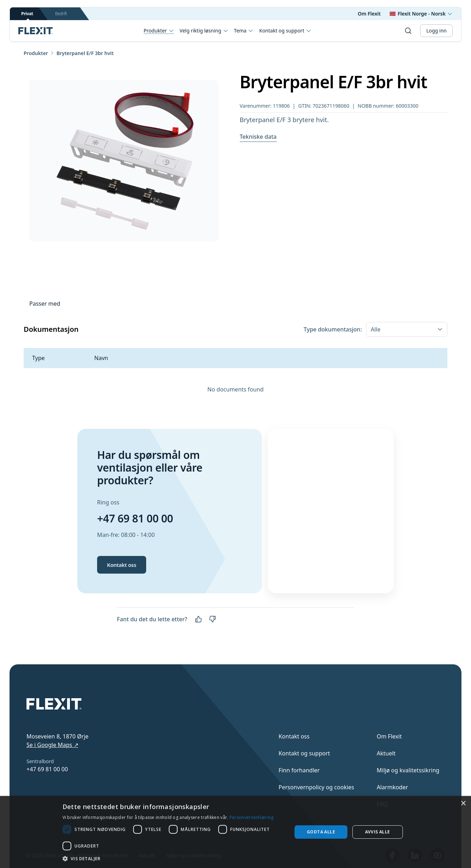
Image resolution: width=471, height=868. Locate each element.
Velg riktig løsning (204, 31)
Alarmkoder (392, 787)
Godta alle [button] (321, 832)
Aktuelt (386, 753)
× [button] (463, 804)
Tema (244, 31)
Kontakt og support (285, 31)
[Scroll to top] (36, 31)
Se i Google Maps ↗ (52, 745)
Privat (27, 15)
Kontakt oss (122, 565)
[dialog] (235, 832)
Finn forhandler (299, 770)
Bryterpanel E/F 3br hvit (85, 53)
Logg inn (436, 31)
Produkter (159, 31)
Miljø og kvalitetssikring (408, 770)
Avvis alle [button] (378, 832)
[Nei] (213, 619)
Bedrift (61, 14)
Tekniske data (258, 137)
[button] (174, 858)
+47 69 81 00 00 (135, 518)
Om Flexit (369, 14)
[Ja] (198, 619)
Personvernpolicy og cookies (316, 787)
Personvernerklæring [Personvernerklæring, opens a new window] (252, 817)
